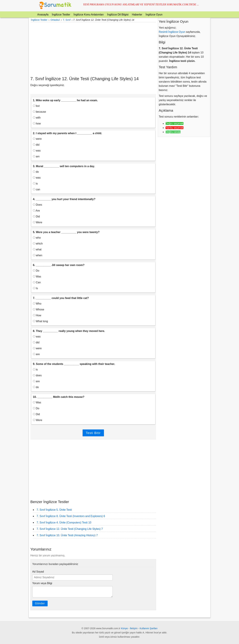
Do (36, 271)
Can (37, 282)
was (37, 151)
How (37, 315)
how (37, 124)
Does (38, 205)
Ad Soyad (38, 572)
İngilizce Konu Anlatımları (89, 15)
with (37, 118)
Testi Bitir (93, 433)
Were (38, 222)
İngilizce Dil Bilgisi (118, 15)
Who (37, 304)
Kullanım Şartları (149, 628)
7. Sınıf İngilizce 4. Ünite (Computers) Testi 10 (64, 523)
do (36, 172)
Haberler (137, 15)
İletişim (134, 628)
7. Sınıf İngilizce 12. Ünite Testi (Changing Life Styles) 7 (70, 529)
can (37, 189)
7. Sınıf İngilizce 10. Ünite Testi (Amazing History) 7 (67, 535)
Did (36, 216)
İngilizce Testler (61, 15)
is (35, 184)
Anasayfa (43, 15)
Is (35, 288)
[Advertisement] (93, 49)
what (37, 249)
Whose (39, 309)
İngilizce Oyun (154, 15)
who (37, 238)
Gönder (40, 603)
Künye (124, 628)
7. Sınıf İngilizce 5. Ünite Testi (54, 510)
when (38, 255)
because (40, 112)
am (36, 156)
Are (36, 211)
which (38, 244)
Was (37, 277)
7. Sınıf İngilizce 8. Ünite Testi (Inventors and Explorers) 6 (71, 516)
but (36, 106)
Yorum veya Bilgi (42, 583)
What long (40, 321)
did (36, 145)
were (37, 139)
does (37, 375)
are (36, 354)
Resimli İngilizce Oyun (172, 32)
